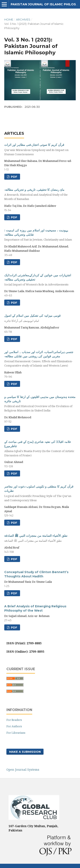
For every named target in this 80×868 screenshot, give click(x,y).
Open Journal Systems (23, 770)
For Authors (14, 726)
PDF (14, 177)
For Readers (14, 720)
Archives (23, 19)
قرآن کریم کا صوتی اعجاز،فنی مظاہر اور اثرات (40, 149)
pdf (14, 217)
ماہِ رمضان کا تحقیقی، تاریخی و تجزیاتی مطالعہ (40, 194)
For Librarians (16, 733)
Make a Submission (25, 752)
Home (9, 19)
